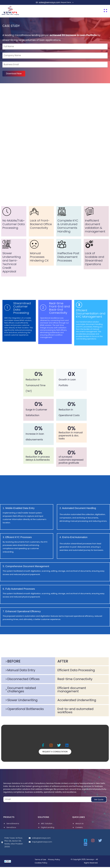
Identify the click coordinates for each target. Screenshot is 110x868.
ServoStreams (11, 824)
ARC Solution (45, 824)
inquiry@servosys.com (40, 843)
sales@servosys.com (40, 839)
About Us (78, 824)
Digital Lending (46, 828)
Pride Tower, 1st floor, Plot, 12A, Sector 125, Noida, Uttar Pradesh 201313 (12, 843)
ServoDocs (10, 828)
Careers (77, 828)
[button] (105, 10)
